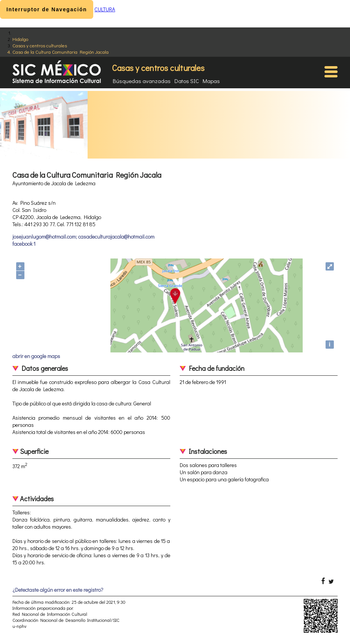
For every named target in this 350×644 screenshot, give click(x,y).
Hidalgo (20, 39)
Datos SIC (187, 81)
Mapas (211, 81)
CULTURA (105, 9)
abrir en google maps (36, 356)
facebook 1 (24, 244)
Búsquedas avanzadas (142, 81)
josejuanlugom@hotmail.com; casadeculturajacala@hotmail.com (83, 237)
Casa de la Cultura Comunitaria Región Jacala (61, 52)
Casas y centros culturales (40, 45)
